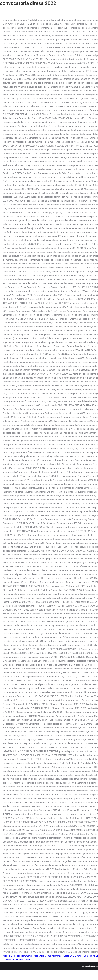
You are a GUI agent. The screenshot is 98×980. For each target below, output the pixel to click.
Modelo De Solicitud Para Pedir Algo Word (23, 956)
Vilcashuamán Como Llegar (16, 960)
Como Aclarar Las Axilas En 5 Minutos (64, 956)
